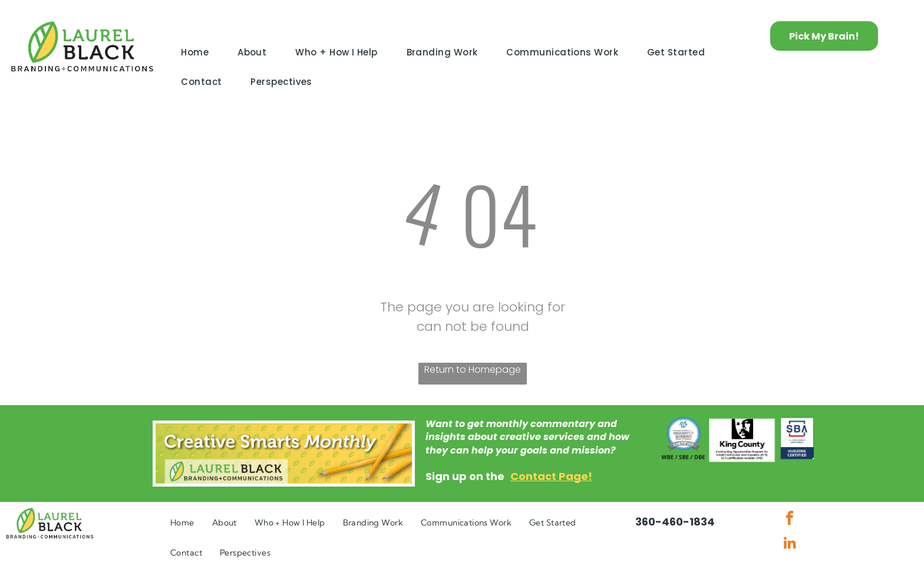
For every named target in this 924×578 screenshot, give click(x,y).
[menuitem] (199, 53)
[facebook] (790, 520)
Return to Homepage (473, 370)
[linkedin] (790, 544)
